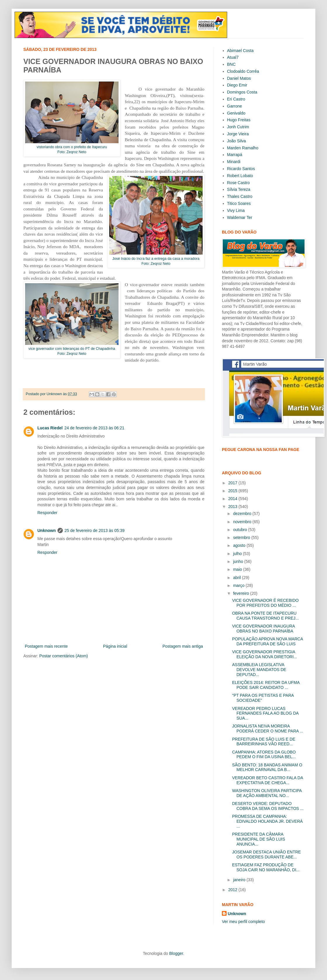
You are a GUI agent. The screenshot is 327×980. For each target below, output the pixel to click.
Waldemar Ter (240, 217)
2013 (233, 507)
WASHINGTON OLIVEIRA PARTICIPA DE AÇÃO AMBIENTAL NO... (267, 793)
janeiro (240, 880)
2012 (233, 890)
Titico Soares (239, 203)
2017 (233, 483)
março (239, 585)
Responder (47, 513)
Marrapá (235, 155)
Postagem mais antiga (183, 646)
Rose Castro (239, 183)
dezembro (243, 514)
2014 (233, 499)
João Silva (237, 141)
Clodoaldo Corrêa (243, 71)
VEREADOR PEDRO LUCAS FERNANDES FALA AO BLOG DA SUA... (265, 713)
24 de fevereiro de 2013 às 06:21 (94, 428)
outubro (240, 530)
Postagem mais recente (46, 646)
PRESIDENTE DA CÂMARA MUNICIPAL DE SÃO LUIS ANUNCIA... (259, 839)
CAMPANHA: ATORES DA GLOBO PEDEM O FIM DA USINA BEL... (264, 755)
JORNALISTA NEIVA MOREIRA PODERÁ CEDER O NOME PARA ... (268, 728)
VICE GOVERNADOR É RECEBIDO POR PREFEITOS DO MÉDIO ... (265, 603)
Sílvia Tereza (239, 189)
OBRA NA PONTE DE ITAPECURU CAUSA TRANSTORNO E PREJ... (265, 616)
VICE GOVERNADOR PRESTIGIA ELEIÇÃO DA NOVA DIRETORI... (265, 654)
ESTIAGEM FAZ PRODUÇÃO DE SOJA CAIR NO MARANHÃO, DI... (266, 867)
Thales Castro (240, 196)
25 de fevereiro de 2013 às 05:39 (95, 530)
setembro (242, 537)
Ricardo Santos (241, 169)
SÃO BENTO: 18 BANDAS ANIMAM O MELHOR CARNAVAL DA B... (267, 767)
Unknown (47, 530)
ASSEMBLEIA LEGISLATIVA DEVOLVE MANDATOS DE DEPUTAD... (259, 670)
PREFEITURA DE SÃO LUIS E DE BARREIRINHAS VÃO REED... (264, 742)
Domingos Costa (242, 92)
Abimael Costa (240, 51)
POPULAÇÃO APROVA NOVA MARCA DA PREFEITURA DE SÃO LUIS (267, 641)
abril (237, 578)
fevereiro (241, 593)
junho (239, 561)
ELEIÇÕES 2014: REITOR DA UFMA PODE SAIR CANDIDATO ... (266, 685)
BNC (232, 64)
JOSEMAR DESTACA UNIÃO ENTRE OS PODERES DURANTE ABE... (266, 854)
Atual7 (233, 57)
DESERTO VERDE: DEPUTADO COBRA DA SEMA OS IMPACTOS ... (268, 806)
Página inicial (115, 646)
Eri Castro (236, 99)
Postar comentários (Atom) (64, 656)
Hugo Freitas (239, 120)
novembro (243, 522)
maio (238, 569)
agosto (240, 545)
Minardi (234, 162)
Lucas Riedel (50, 428)
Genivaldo (236, 113)
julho (238, 554)
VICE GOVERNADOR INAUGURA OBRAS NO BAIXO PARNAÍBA (263, 629)
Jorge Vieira (238, 134)
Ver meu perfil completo (243, 922)
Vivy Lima (236, 210)
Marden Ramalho (243, 148)
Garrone (235, 106)
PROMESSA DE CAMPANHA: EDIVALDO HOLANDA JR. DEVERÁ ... (267, 821)
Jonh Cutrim (238, 127)
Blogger (176, 953)
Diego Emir (237, 85)
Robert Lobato (240, 176)
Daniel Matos (239, 78)
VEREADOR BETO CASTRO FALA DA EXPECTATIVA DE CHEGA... (267, 780)
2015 (233, 491)
